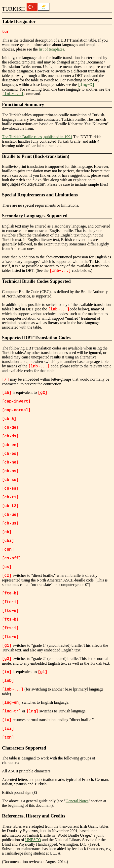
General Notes (77, 801)
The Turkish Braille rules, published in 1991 (37, 137)
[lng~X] (86, 85)
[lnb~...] (13, 94)
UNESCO (33, 840)
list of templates (51, 49)
